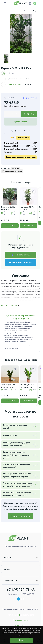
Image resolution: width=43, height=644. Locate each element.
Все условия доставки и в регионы (21, 157)
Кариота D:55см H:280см (9, 208)
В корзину (29, 114)
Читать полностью (9, 306)
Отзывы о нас (23, 138)
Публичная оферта (21, 620)
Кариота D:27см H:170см (28, 208)
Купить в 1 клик (21, 122)
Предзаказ (31, 98)
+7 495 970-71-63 (21, 590)
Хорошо (21, 640)
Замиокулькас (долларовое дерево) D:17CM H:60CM (28, 386)
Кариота (27, 11)
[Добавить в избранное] (21, 131)
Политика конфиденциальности (21, 615)
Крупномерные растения (12, 171)
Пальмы (18, 11)
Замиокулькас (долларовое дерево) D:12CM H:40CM (9, 386)
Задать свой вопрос (21, 516)
